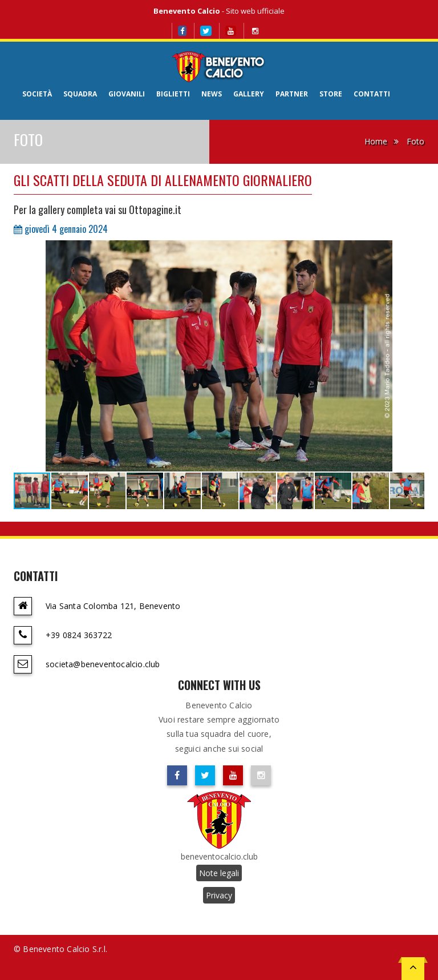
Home (376, 141)
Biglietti (173, 94)
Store (331, 94)
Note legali (219, 873)
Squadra (80, 94)
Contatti (372, 94)
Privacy (219, 895)
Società (37, 94)
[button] (414, 251)
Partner (292, 94)
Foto (415, 141)
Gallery (249, 94)
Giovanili (127, 94)
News (212, 94)
